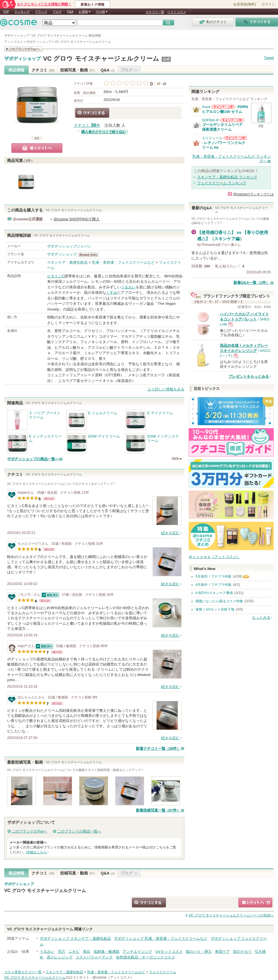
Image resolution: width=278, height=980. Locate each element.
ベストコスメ (177, 12)
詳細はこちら (37, 852)
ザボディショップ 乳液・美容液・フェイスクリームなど (161, 938)
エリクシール (212, 138)
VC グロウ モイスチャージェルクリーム (101, 59)
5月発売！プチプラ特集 (213, 576)
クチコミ (43, 70)
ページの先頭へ (231, 915)
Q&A (70, 12)
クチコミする (92, 113)
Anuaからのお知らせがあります (223, 107)
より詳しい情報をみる (166, 389)
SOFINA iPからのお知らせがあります (231, 120)
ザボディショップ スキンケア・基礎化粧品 (75, 938)
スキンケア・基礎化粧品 (67, 262)
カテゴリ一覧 (155, 12)
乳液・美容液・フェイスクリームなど (123, 262)
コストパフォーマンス (94, 957)
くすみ (112, 292)
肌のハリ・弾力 (199, 952)
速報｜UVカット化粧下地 (215, 609)
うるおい (128, 287)
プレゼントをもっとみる (249, 376)
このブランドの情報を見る (24, 49)
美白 (87, 952)
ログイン (268, 4)
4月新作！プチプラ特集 (213, 585)
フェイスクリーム (163, 972)
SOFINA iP (210, 120)
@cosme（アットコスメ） (113, 977)
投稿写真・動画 (78, 70)
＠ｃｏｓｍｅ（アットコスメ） (214, 557)
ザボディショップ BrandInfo (90, 255)
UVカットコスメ (169, 952)
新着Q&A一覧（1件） (251, 283)
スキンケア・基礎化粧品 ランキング (227, 177)
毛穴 (62, 952)
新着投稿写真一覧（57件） (158, 810)
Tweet (269, 58)
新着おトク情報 (92, 5)
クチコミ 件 (87, 125)
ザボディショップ (22, 59)
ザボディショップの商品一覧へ (33, 459)
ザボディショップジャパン (69, 246)
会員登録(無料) (245, 4)
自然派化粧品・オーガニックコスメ (146, 957)
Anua (206, 107)
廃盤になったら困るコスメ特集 (219, 601)
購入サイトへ (37, 148)
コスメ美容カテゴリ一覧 (23, 972)
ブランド (41, 12)
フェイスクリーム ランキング (222, 183)
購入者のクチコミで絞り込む (104, 132)
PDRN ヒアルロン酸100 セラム (225, 109)
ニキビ (74, 952)
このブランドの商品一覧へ (79, 831)
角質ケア (222, 952)
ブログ (57, 12)
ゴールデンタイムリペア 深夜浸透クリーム (224, 127)
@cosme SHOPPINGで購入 (77, 219)
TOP (6, 12)
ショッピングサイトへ (255, 903)
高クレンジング (60, 957)
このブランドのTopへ (29, 831)
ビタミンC (56, 276)
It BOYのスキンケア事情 (214, 593)
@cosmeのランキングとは (253, 194)
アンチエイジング (137, 952)
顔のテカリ (242, 952)
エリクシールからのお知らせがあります (235, 138)
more (175, 458)
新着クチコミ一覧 (158, 748)
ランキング (22, 12)
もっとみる (261, 617)
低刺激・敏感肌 (107, 952)
